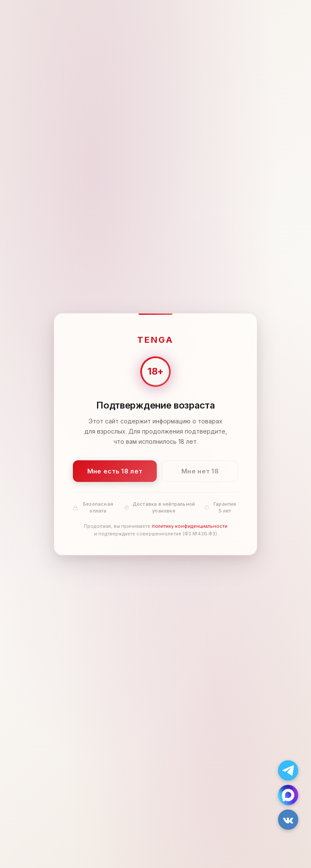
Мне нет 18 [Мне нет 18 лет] (200, 471)
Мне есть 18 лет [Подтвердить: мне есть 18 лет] (115, 471)
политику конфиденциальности (190, 526)
